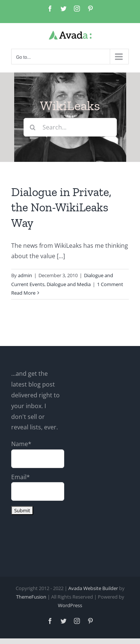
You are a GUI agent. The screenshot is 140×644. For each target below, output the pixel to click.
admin (25, 275)
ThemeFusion (31, 597)
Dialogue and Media (69, 284)
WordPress (70, 605)
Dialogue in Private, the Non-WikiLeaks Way (61, 207)
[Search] (33, 127)
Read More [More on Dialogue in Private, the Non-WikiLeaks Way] (23, 293)
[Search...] (70, 127)
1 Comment (110, 284)
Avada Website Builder (93, 588)
